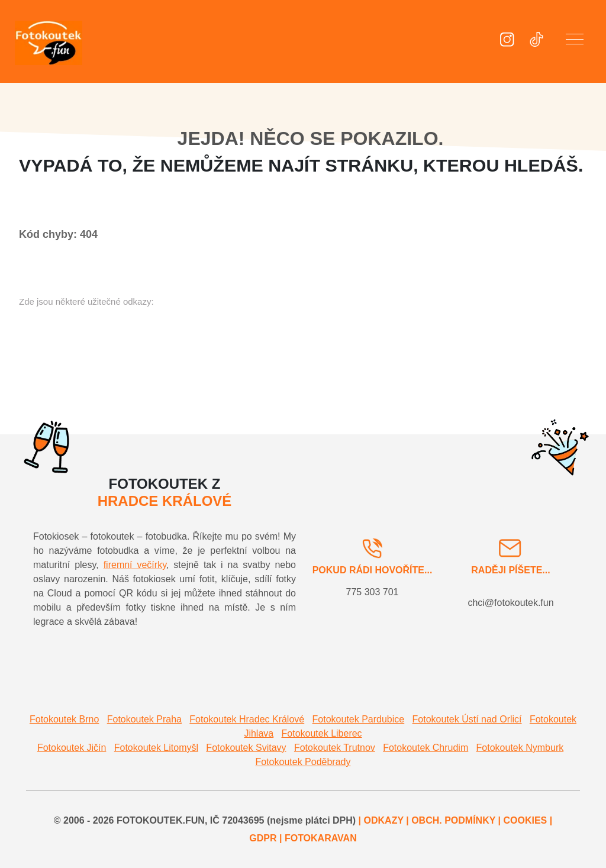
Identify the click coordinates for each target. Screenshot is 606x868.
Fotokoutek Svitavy (246, 748)
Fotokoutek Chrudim (426, 748)
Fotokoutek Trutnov (335, 748)
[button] (575, 41)
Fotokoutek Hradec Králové (247, 719)
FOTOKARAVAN (321, 838)
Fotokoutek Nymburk (520, 748)
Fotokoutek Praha (144, 719)
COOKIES (525, 820)
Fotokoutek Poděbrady (303, 762)
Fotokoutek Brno (64, 719)
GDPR (263, 838)
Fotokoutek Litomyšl (156, 748)
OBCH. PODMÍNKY (453, 820)
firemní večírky (135, 565)
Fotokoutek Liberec (322, 733)
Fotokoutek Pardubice (359, 719)
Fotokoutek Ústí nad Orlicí (467, 719)
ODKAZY (384, 820)
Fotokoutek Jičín (72, 748)
